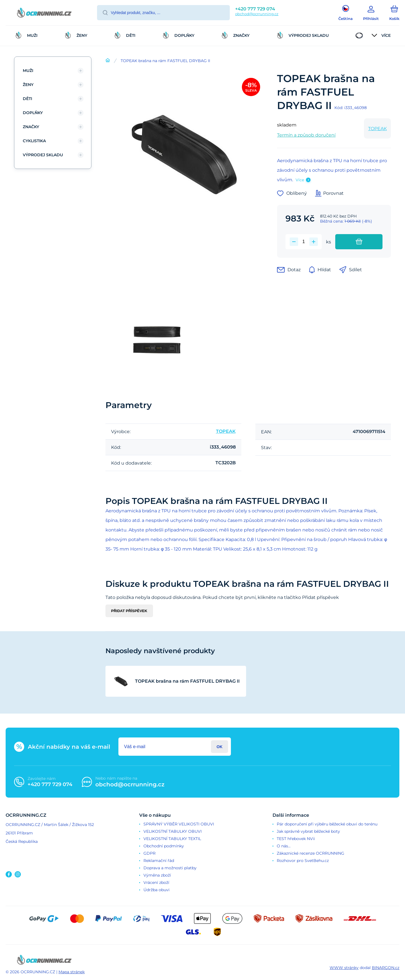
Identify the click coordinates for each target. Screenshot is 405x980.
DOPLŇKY (33, 113)
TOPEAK (377, 129)
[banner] (44, 13)
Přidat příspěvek (129, 611)
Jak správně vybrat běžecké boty (308, 831)
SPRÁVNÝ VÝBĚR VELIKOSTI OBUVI (179, 824)
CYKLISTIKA (34, 141)
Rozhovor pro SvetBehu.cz (303, 861)
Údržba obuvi (157, 890)
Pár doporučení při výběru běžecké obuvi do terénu (327, 824)
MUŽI (28, 71)
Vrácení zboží (156, 882)
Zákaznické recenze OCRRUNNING (310, 853)
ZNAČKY (31, 127)
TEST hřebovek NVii (296, 839)
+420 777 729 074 (255, 9)
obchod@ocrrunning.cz (257, 14)
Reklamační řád (159, 861)
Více (300, 180)
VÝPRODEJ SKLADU (43, 155)
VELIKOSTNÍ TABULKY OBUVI (173, 831)
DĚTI (27, 99)
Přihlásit (220, 747)
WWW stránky (344, 968)
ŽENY (28, 85)
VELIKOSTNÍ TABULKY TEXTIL (172, 839)
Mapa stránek (72, 972)
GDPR (149, 853)
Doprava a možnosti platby (170, 868)
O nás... (284, 846)
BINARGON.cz (386, 968)
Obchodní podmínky (164, 846)
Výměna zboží (157, 875)
